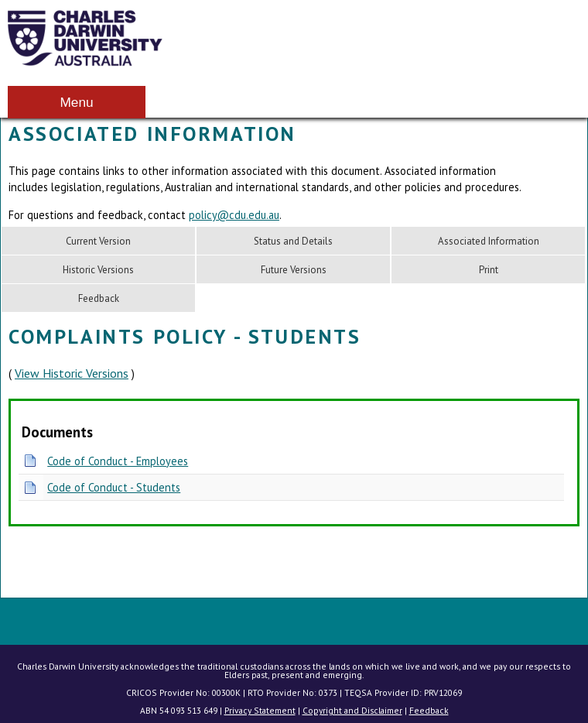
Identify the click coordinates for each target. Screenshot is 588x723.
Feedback (99, 298)
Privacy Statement (260, 710)
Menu (76, 102)
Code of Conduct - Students (114, 487)
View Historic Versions (72, 373)
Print (489, 270)
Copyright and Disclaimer (352, 710)
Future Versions (294, 270)
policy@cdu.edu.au (234, 215)
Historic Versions (98, 270)
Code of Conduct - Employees (118, 461)
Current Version (98, 241)
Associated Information (489, 241)
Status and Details (293, 241)
